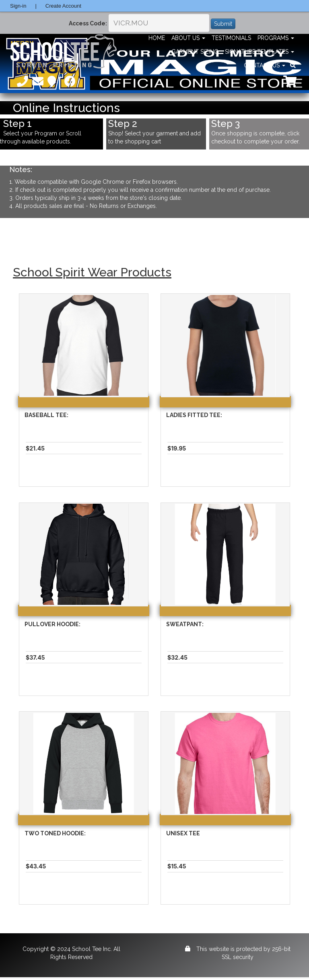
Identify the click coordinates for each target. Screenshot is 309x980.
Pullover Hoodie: (53, 624)
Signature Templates (260, 52)
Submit (223, 24)
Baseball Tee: (46, 415)
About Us (188, 38)
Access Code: (88, 23)
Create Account (63, 6)
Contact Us (265, 65)
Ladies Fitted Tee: (194, 415)
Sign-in (18, 6)
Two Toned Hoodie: (55, 833)
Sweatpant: (185, 624)
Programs (276, 38)
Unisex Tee (183, 833)
